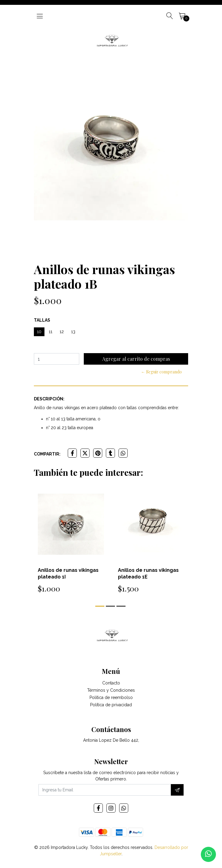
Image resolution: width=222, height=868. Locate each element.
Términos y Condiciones (111, 690)
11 (51, 332)
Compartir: (47, 454)
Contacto (111, 683)
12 (62, 332)
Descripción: (49, 399)
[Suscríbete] (177, 790)
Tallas (42, 320)
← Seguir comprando (161, 372)
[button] (100, 606)
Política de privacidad (111, 705)
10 (39, 332)
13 (73, 332)
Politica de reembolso (111, 697)
